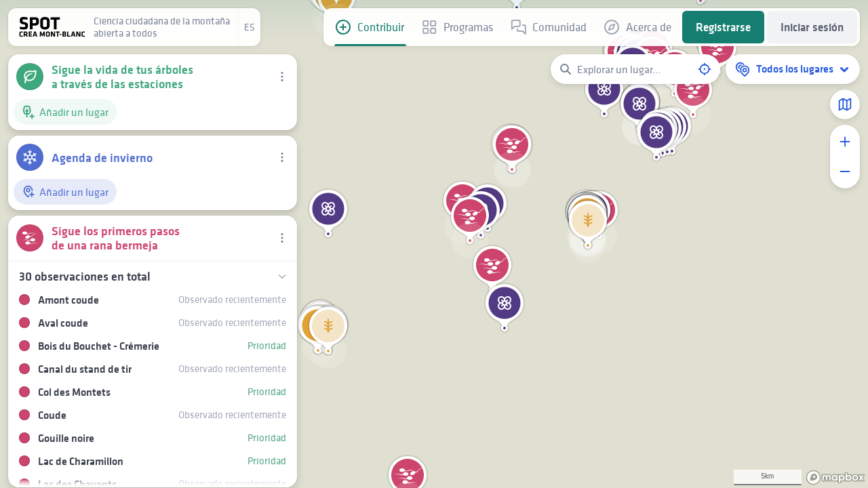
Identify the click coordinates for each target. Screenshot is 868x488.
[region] (434, 244)
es (250, 27)
